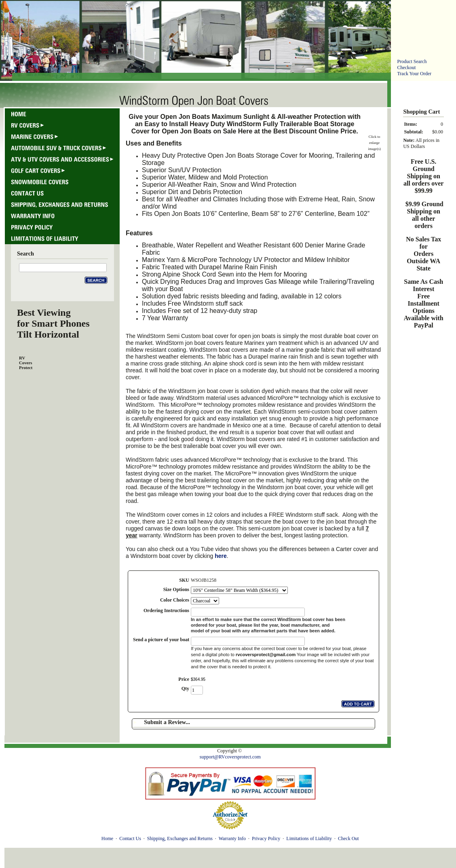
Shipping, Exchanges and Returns (180, 838)
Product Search (412, 61)
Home (107, 838)
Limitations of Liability (309, 838)
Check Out (348, 838)
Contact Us (130, 838)
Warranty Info (232, 838)
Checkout (406, 68)
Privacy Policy (266, 838)
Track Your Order (414, 74)
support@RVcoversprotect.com (230, 757)
